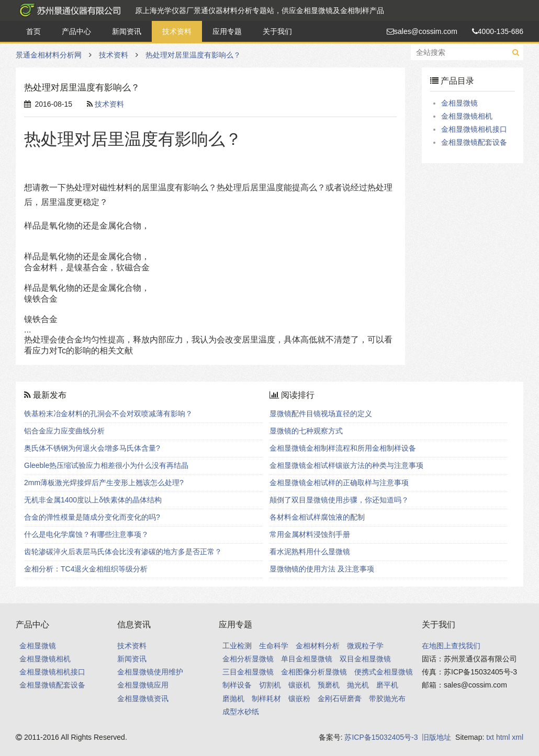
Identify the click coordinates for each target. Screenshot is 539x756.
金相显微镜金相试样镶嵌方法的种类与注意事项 (346, 465)
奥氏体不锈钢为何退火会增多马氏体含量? (92, 448)
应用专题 (227, 31)
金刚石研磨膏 (340, 698)
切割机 (270, 685)
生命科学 (274, 646)
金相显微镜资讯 (143, 698)
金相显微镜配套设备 (474, 142)
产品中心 (76, 31)
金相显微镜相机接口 (474, 129)
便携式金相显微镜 (384, 672)
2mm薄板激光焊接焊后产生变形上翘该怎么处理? (104, 483)
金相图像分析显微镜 (314, 672)
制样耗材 (266, 698)
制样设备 (237, 685)
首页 (33, 31)
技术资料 (177, 31)
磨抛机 (233, 698)
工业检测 (237, 646)
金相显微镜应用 (143, 685)
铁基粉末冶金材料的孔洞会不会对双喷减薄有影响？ (108, 414)
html (503, 737)
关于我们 (277, 31)
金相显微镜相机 (467, 116)
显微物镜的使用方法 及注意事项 (322, 569)
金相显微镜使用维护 (150, 672)
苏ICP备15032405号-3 (381, 737)
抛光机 (358, 685)
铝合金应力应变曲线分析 (64, 431)
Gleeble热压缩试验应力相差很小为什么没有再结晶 (106, 465)
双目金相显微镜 (365, 659)
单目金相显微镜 (307, 659)
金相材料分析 (318, 646)
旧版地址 (436, 737)
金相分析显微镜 (248, 659)
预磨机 (329, 685)
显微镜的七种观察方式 (306, 431)
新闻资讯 (127, 31)
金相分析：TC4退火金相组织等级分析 (86, 569)
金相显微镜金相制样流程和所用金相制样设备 (343, 448)
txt (490, 737)
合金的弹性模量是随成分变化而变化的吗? (92, 517)
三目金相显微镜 (248, 672)
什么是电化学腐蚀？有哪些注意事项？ (86, 534)
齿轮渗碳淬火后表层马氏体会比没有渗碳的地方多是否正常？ (123, 552)
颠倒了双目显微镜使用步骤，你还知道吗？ (339, 500)
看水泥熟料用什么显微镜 (310, 552)
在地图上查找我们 (451, 646)
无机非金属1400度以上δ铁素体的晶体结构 (93, 500)
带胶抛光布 (387, 698)
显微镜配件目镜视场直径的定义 (321, 414)
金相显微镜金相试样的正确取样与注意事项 (339, 483)
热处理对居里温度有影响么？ (193, 55)
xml (518, 737)
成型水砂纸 (241, 712)
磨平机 (387, 685)
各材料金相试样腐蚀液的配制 (317, 517)
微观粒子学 (365, 646)
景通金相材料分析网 (68, 10)
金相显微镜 (459, 103)
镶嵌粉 (299, 698)
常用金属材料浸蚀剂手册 (310, 534)
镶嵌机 (299, 685)
